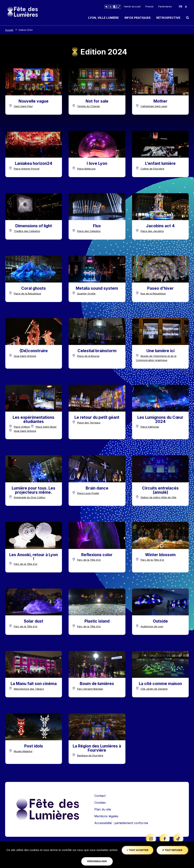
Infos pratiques (138, 18)
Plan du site (103, 809)
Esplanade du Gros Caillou (30, 497)
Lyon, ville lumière (103, 18)
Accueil (9, 30)
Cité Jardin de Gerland (154, 689)
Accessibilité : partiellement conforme (121, 823)
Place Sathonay (150, 427)
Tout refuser (172, 850)
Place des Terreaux (89, 423)
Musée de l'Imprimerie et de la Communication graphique (156, 358)
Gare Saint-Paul (23, 106)
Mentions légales (106, 816)
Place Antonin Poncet (27, 169)
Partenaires (165, 6)
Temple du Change (88, 106)
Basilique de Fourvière (90, 755)
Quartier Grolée (86, 293)
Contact (100, 796)
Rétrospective (168, 18)
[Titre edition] (34, 101)
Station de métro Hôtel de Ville (158, 497)
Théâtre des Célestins (27, 231)
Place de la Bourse (88, 356)
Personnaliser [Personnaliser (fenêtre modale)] (97, 861)
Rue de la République (153, 293)
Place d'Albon (22, 427)
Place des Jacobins (152, 231)
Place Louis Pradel (88, 493)
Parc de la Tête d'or (26, 564)
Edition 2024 (26, 30)
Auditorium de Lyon (152, 626)
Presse (149, 6)
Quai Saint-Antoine (25, 356)
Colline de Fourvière (152, 169)
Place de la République (27, 293)
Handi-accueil (132, 6)
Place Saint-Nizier (46, 427)
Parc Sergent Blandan (90, 689)
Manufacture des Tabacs (29, 689)
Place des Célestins (89, 231)
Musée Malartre (23, 751)
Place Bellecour (86, 169)
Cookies (100, 803)
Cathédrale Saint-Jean (154, 106)
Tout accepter (137, 850)
